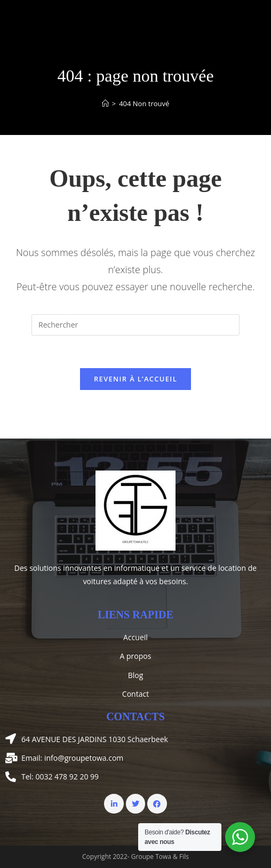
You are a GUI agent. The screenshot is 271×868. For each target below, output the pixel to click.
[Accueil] (105, 103)
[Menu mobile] (252, 20)
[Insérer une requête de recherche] (135, 325)
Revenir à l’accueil (135, 379)
